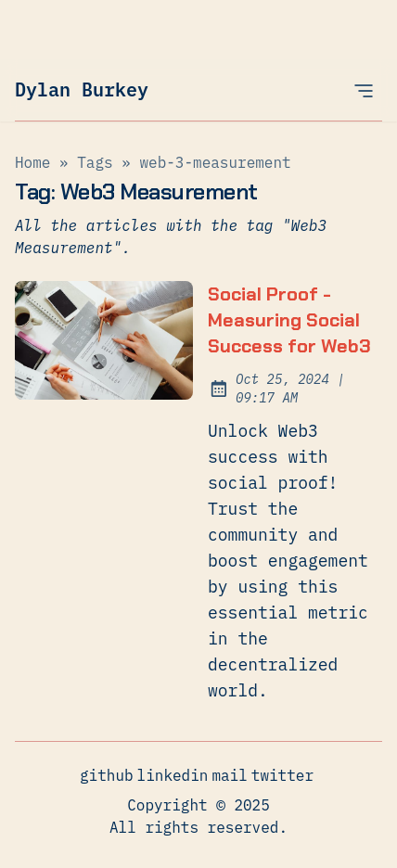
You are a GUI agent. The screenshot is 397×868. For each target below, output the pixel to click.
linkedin (173, 774)
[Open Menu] (364, 90)
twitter (282, 774)
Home (32, 162)
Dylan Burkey (82, 89)
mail (229, 774)
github (107, 774)
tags (95, 162)
